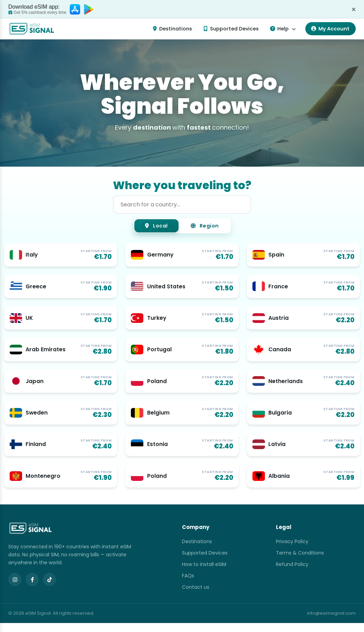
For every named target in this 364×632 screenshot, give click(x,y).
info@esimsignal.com (331, 622)
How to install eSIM (204, 573)
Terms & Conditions (300, 562)
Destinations (173, 29)
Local (152, 227)
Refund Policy (292, 573)
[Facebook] (32, 588)
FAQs (188, 585)
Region (209, 227)
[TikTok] (49, 588)
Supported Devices (231, 29)
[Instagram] (15, 588)
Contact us (196, 596)
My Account (330, 29)
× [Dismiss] (354, 9)
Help (283, 29)
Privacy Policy (292, 550)
